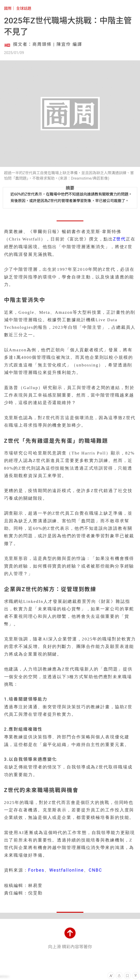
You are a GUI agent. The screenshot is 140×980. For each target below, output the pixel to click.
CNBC (95, 870)
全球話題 (24, 8)
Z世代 (119, 239)
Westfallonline (67, 870)
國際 (8, 8)
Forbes (36, 870)
